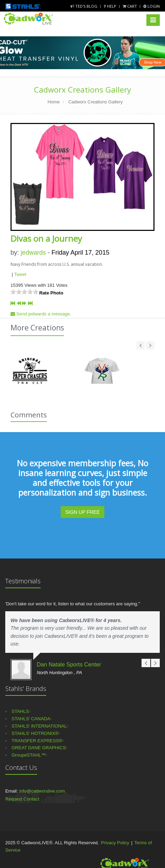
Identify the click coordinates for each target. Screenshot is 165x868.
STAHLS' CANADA (31, 719)
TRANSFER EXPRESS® (37, 741)
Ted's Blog (84, 6)
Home (54, 102)
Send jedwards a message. (41, 314)
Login (152, 6)
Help (111, 6)
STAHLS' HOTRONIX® (35, 733)
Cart (130, 6)
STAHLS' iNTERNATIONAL (39, 726)
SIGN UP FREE (82, 512)
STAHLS (20, 711)
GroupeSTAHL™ (29, 755)
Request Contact (22, 799)
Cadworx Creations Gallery (82, 89)
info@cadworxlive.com (42, 791)
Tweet (20, 274)
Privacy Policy (115, 843)
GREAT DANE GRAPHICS (39, 748)
